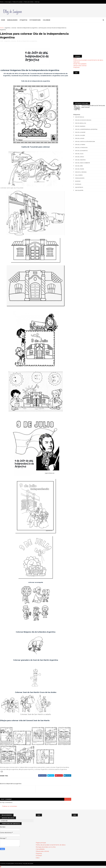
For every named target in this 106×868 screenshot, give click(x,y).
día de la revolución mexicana (85, 141)
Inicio (75, 58)
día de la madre (80, 132)
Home (2, 2)
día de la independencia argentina (27, 28)
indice (38, 858)
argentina (7, 28)
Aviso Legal (8, 2)
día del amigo (80, 157)
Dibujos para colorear (80, 66)
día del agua (79, 154)
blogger (66, 799)
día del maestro (80, 160)
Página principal (41, 843)
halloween (77, 62)
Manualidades (12, 20)
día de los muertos (81, 151)
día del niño (79, 166)
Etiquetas (24, 20)
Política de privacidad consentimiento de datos (88, 60)
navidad (78, 181)
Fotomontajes (35, 20)
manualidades (80, 178)
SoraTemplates (10, 864)
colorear (14, 28)
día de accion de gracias (83, 120)
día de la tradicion (81, 148)
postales (78, 184)
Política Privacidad (17, 2)
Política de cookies (29, 2)
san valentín (79, 190)
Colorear (47, 20)
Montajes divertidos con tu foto (46, 847)
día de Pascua (80, 117)
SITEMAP (39, 856)
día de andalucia (81, 123)
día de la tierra (80, 145)
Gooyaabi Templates (28, 864)
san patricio (79, 187)
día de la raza (80, 138)
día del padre (80, 169)
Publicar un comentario (10, 806)
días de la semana (81, 172)
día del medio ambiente (83, 163)
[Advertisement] (90, 39)
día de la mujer (80, 135)
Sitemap (37, 2)
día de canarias (80, 126)
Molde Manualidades (80, 64)
